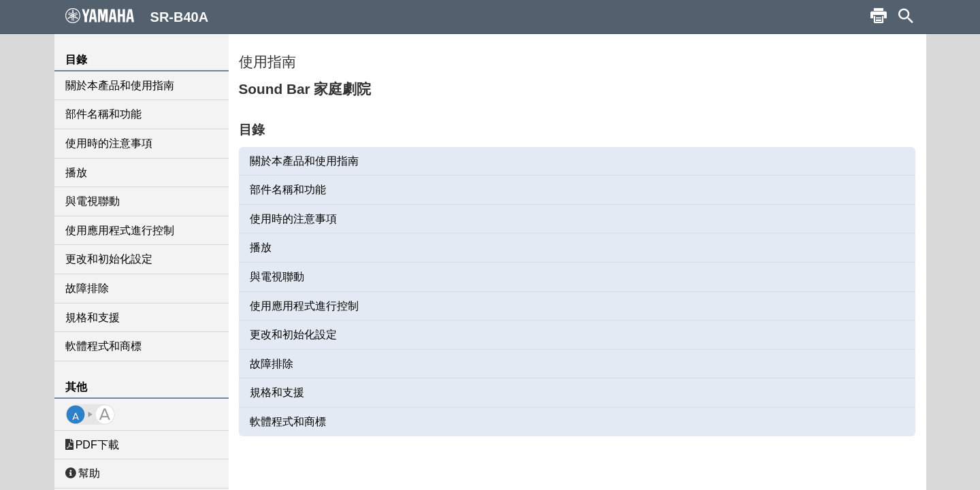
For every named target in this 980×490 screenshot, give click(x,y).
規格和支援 (93, 317)
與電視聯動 (93, 201)
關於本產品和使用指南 (120, 85)
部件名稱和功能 (103, 114)
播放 (76, 173)
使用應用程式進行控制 (120, 230)
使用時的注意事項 (109, 143)
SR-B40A (137, 16)
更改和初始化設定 (109, 259)
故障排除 (87, 288)
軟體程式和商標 (103, 346)
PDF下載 (92, 445)
